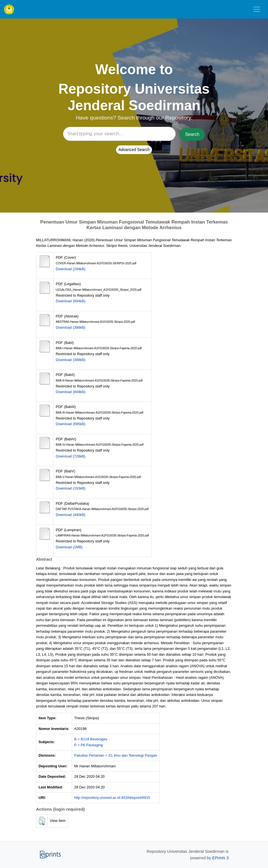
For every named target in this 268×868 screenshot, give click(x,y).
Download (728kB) (71, 456)
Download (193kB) (71, 488)
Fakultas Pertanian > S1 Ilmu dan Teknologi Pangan (116, 755)
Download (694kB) (71, 301)
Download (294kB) (71, 269)
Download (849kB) (71, 392)
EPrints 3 (220, 858)
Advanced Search (134, 150)
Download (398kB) (71, 327)
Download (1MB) (69, 547)
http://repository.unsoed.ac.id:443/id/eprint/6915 (112, 798)
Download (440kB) (71, 515)
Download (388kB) (71, 360)
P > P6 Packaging (89, 745)
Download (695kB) (71, 424)
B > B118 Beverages (91, 739)
